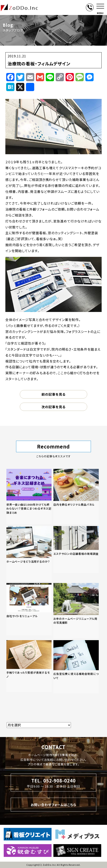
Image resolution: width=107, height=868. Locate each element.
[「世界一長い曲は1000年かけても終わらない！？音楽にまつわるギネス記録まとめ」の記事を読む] (29, 496)
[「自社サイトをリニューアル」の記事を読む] (29, 609)
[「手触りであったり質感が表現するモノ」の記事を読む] (29, 666)
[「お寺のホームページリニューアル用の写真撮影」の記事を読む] (76, 611)
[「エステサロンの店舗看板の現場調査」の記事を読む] (76, 550)
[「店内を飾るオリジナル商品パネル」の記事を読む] (76, 496)
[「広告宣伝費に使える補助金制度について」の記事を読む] (76, 667)
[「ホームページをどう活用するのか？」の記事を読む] (29, 554)
